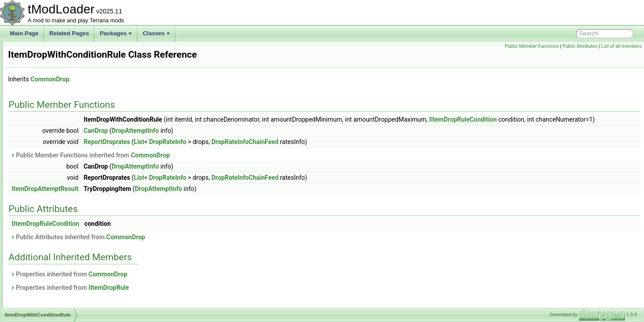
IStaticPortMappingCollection (64, 61)
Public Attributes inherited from (189, 247)
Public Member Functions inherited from (202, 165)
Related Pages (69, 33)
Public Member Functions (532, 46)
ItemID (37, 218)
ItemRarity (42, 267)
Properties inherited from (181, 284)
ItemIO (38, 228)
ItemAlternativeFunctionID (60, 90)
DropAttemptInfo (247, 140)
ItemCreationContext (54, 110)
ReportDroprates (219, 152)
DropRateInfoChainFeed (357, 152)
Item (35, 80)
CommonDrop (162, 79)
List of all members (621, 46)
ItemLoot (40, 248)
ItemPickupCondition (54, 258)
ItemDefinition (46, 120)
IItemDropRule (220, 297)
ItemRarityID (44, 277)
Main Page (24, 33)
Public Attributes (580, 46)
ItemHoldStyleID (49, 208)
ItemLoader (43, 238)
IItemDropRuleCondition (575, 119)
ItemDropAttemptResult (57, 130)
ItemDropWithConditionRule (63, 179)
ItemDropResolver (51, 159)
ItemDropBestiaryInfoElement (65, 140)
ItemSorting (43, 307)
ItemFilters (42, 189)
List (251, 152)
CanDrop (208, 140)
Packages (116, 33)
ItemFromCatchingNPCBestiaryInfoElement (81, 199)
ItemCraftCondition (52, 100)
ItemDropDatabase (52, 149)
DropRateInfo (279, 152)
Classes (156, 33)
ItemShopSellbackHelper (59, 287)
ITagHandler (44, 71)
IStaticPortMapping (52, 51)
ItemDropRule (46, 169)
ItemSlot (39, 297)
